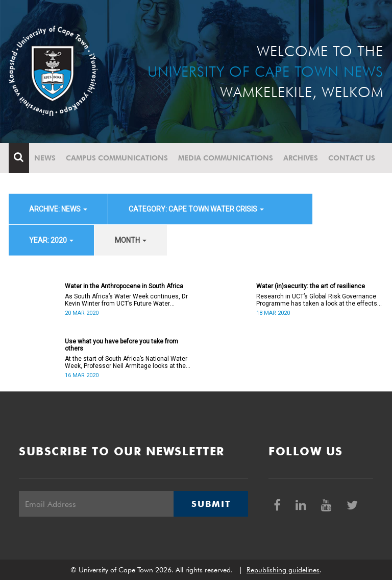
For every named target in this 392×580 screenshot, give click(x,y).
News (45, 158)
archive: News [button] (58, 209)
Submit (211, 504)
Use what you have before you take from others (121, 345)
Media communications (226, 158)
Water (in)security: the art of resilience (311, 286)
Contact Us (352, 158)
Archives (301, 158)
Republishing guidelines (283, 570)
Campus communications (117, 158)
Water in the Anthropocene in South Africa (124, 286)
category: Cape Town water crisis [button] (196, 209)
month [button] (131, 240)
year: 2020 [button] (51, 240)
